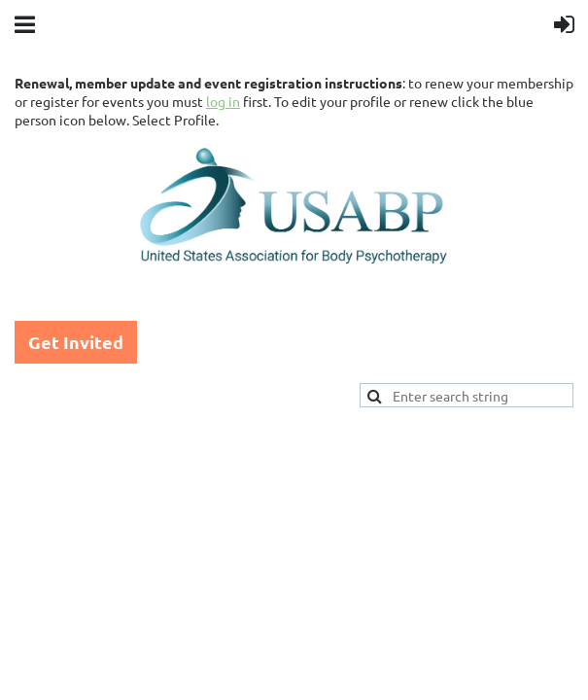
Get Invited (76, 342)
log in (223, 101)
